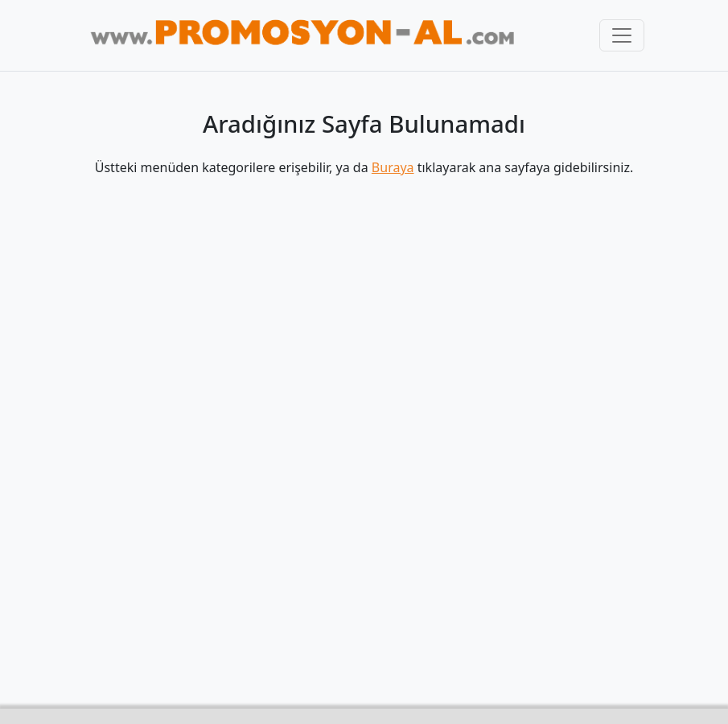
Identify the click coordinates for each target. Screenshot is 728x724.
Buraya (393, 167)
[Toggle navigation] (622, 35)
